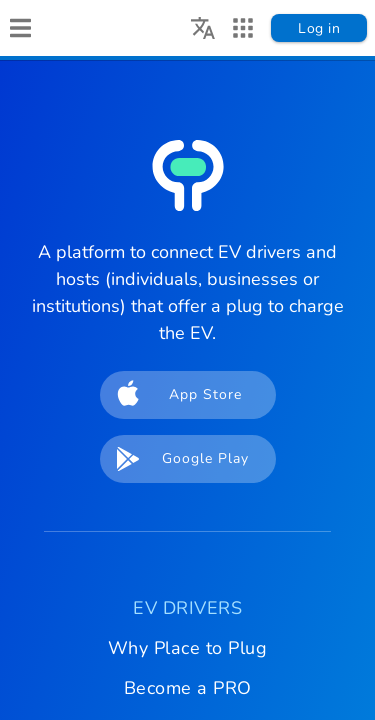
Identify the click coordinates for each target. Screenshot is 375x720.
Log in (319, 28)
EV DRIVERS (187, 608)
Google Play (177, 459)
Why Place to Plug (188, 648)
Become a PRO (188, 688)
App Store (173, 395)
